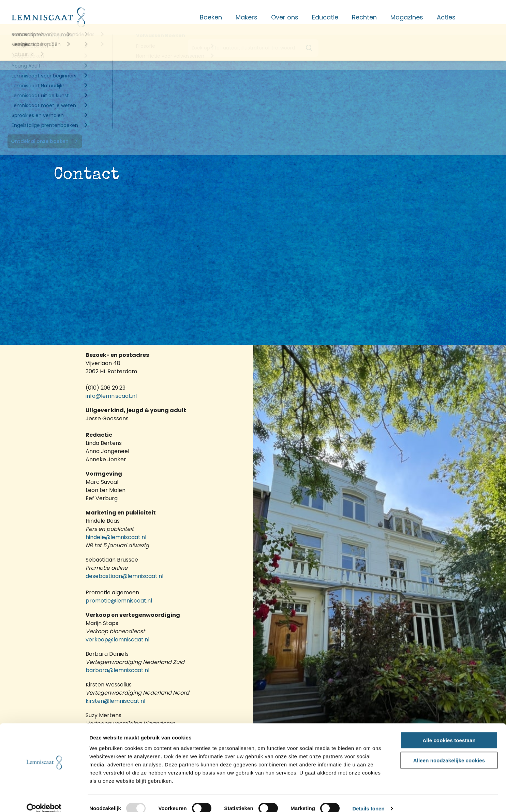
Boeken (211, 17)
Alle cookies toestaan (449, 730)
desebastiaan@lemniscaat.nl (124, 576)
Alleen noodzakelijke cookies (449, 750)
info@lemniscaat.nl (112, 396)
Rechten (364, 17)
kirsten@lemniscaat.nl (115, 701)
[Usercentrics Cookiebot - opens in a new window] (44, 799)
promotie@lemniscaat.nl (119, 601)
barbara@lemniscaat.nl (117, 670)
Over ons (285, 17)
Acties (446, 17)
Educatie (325, 17)
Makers (247, 17)
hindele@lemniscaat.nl (116, 537)
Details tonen (368, 799)
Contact (482, 17)
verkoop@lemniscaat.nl (117, 640)
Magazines (407, 17)
